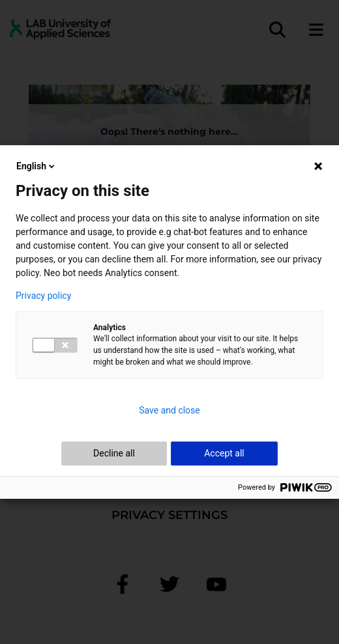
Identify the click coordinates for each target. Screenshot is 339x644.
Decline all (114, 453)
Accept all (224, 453)
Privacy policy (43, 296)
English (37, 166)
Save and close (169, 410)
